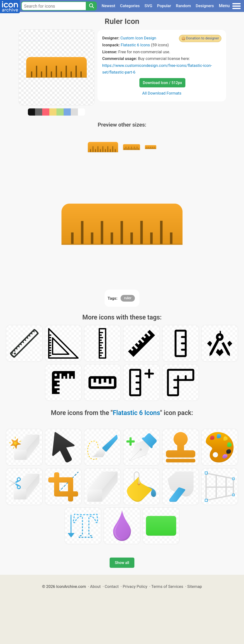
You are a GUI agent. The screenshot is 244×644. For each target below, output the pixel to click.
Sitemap (195, 586)
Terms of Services (167, 586)
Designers (205, 6)
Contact (112, 586)
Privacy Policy (135, 586)
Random (183, 6)
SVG (148, 6)
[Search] (91, 6)
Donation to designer (202, 38)
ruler (128, 298)
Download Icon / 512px (162, 83)
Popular (164, 6)
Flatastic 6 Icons (135, 45)
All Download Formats (162, 93)
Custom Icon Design (138, 38)
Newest (108, 6)
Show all (122, 563)
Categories (130, 6)
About (95, 586)
